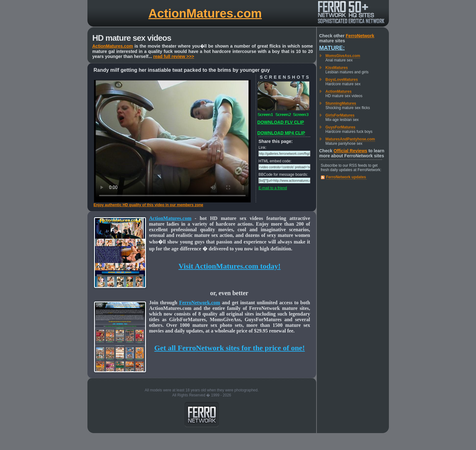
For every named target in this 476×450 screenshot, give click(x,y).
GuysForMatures (340, 127)
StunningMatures (341, 103)
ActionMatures (339, 92)
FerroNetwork (360, 36)
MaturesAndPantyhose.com (350, 139)
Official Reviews (350, 151)
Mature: (332, 48)
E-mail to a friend (273, 188)
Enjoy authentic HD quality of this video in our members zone (149, 205)
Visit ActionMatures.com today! (230, 266)
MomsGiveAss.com (343, 56)
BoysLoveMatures (342, 80)
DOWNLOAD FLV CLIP (281, 122)
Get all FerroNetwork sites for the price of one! (229, 348)
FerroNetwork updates (346, 177)
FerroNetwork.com (200, 303)
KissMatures (337, 68)
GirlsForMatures (340, 115)
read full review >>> (174, 56)
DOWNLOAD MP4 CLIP (281, 133)
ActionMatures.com (205, 13)
